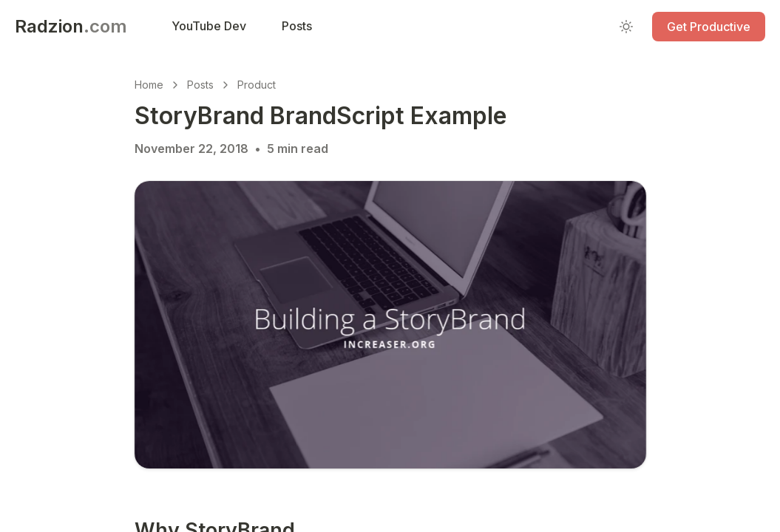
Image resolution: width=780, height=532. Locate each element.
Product (257, 85)
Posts (200, 85)
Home (149, 85)
